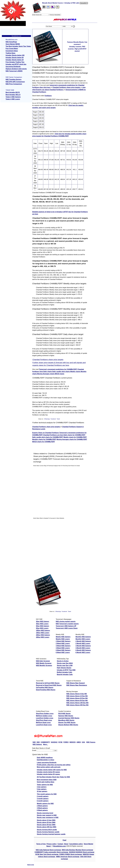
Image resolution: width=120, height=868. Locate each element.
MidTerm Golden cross (44, 716)
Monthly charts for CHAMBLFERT (44, 439)
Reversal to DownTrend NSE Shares (49, 685)
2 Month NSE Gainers (83, 641)
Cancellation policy (76, 844)
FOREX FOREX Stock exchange (71, 854)
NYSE (60, 742)
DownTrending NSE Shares (46, 690)
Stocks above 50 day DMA (46, 825)
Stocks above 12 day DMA (46, 820)
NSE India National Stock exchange (49, 850)
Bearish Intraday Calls (65, 674)
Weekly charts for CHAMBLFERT (75, 437)
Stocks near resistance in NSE (48, 817)
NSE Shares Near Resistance (77, 685)
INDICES (73, 742)
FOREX (66, 742)
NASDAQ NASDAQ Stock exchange (82, 852)
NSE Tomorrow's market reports (67, 624)
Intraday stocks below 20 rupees (48, 774)
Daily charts (48, 372)
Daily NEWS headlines (45, 758)
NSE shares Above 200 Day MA (77, 705)
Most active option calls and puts (49, 767)
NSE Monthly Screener (44, 665)
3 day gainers (42, 787)
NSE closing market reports (66, 621)
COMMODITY (45, 742)
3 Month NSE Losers (83, 648)
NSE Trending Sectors (13, 79)
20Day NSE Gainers (43, 635)
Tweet (58, 419)
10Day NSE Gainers (43, 630)
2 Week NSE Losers (63, 643)
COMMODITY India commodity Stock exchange (52, 852)
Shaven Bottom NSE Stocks (68, 725)
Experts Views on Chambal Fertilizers (46, 433)
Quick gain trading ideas (46, 782)
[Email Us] (53, 7)
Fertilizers (48, 96)
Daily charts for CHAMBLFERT (74, 435)
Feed (64, 840)
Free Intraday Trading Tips (15, 62)
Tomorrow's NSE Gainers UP (66, 626)
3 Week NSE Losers (63, 648)
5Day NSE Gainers (43, 626)
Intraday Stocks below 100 (15, 55)
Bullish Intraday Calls (65, 672)
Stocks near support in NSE (47, 815)
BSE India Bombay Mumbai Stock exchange (77, 850)
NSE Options (37, 744)
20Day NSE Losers (43, 637)
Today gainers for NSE (45, 785)
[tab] (44, 7)
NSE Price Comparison (14, 84)
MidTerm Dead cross (43, 723)
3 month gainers (43, 799)
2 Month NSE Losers (83, 643)
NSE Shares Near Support (76, 683)
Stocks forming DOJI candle (47, 830)
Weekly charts (75, 372)
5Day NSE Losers (42, 628)
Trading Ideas (10, 53)
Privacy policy (52, 844)
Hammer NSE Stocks (66, 716)
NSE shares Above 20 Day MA (77, 698)
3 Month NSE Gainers (83, 646)
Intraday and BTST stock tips (16, 64)
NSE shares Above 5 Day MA (77, 694)
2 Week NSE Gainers (63, 641)
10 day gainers (42, 791)
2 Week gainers (42, 806)
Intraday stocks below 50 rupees (48, 772)
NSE (34, 742)
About (66, 844)
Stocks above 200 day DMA (47, 827)
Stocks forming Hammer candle (48, 832)
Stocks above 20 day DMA (46, 822)
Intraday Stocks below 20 (15, 60)
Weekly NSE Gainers (63, 637)
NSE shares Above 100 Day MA (77, 703)
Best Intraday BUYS (13, 92)
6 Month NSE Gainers (83, 650)
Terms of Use (41, 844)
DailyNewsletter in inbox (46, 760)
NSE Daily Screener (43, 661)
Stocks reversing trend (45, 813)
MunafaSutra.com (60, 846)
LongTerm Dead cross (44, 725)
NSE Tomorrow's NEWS (14, 71)
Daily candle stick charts (61, 372)
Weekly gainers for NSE (45, 804)
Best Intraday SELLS (13, 95)
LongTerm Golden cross (45, 718)
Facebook (53, 419)
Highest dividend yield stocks (16, 69)
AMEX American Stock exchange (68, 857)
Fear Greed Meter (12, 49)
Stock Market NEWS (13, 44)
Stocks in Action (63, 661)
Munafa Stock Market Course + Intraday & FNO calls (61, 3)
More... (46, 744)
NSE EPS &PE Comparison (15, 82)
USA (83, 742)
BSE (38, 742)
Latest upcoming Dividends (47, 763)
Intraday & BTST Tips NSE (66, 670)
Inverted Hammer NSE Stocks (69, 718)
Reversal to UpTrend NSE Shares (48, 683)
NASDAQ (54, 742)
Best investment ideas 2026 (47, 780)
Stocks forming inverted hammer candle (51, 834)
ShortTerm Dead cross (44, 720)
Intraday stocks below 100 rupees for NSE (52, 770)
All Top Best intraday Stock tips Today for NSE (53, 777)
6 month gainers (43, 801)
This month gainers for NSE (47, 794)
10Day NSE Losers (43, 633)
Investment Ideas (12, 51)
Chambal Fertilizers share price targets (66, 87)
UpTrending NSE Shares (45, 687)
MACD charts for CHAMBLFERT (44, 442)
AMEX (79, 742)
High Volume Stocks (64, 668)
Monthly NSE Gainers (83, 637)
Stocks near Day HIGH (65, 663)
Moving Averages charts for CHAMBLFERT (72, 439)
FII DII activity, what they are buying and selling (54, 765)
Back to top (31, 865)
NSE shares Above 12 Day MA (77, 696)
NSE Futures (91, 742)
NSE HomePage (11, 42)
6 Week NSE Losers (63, 652)
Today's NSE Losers (13, 99)
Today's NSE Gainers (13, 97)
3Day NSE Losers (42, 624)
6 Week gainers (42, 810)
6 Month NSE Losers (83, 652)
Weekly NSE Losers (63, 639)
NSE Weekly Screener (44, 663)
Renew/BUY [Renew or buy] (84, 3)
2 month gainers (43, 796)
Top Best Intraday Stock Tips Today (18, 46)
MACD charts (60, 374)
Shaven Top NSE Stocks (67, 723)
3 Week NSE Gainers (63, 646)
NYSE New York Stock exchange (47, 854)
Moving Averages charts (46, 374)
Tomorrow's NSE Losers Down (67, 628)
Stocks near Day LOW (65, 665)
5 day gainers (42, 789)
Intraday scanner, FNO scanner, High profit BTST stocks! (77, 49)
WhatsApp (47, 419)
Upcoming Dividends (13, 67)
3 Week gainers (42, 808)
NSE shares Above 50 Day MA (77, 701)
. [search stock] (74, 26)
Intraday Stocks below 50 (15, 58)
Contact (61, 844)
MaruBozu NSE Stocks (66, 720)
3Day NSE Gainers (43, 621)
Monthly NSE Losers (83, 639)
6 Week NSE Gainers (63, 650)
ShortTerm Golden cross (45, 714)
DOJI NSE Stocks (64, 714)
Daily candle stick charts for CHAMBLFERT (48, 437)
